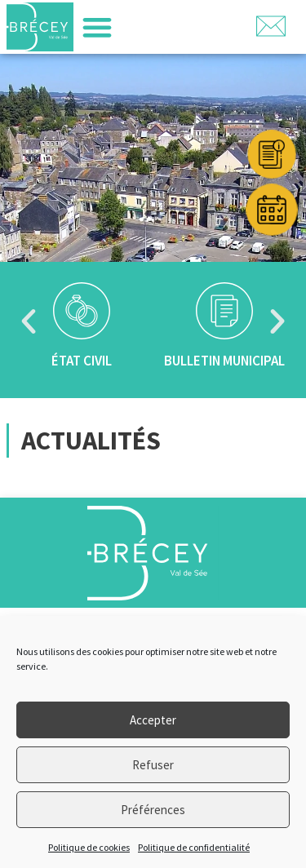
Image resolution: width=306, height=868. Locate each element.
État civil (82, 361)
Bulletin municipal (224, 361)
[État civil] (82, 311)
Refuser (153, 765)
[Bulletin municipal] (224, 311)
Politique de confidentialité (194, 847)
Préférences (153, 810)
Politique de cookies (89, 847)
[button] (97, 27)
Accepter (153, 720)
